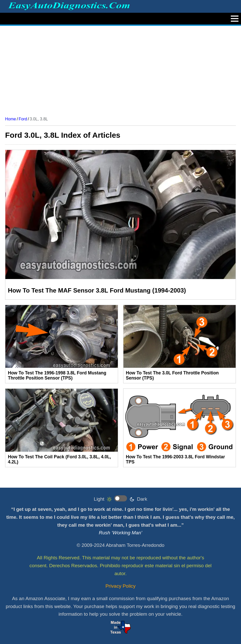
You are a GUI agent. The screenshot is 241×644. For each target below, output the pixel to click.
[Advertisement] (121, 69)
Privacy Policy (120, 586)
